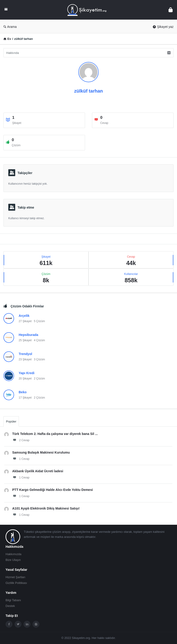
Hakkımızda (13, 554)
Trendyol (25, 354)
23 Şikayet (25, 359)
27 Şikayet (25, 321)
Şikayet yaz (163, 27)
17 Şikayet (25, 398)
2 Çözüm (39, 379)
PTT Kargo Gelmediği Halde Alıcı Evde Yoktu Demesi (53, 490)
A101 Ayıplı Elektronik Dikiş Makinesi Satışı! (46, 508)
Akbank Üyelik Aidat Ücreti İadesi (38, 471)
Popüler (11, 421)
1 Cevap (21, 459)
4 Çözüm (39, 340)
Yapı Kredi (27, 373)
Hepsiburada (28, 335)
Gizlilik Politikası (16, 583)
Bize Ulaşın (13, 560)
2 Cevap (21, 440)
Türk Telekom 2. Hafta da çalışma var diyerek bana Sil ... (55, 434)
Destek (10, 606)
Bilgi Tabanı (13, 600)
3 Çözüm (39, 359)
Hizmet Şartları (15, 577)
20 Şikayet (25, 379)
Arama (10, 27)
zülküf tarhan (88, 91)
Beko (23, 392)
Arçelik (24, 316)
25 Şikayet (25, 340)
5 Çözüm (39, 321)
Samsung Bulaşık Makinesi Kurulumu (41, 452)
